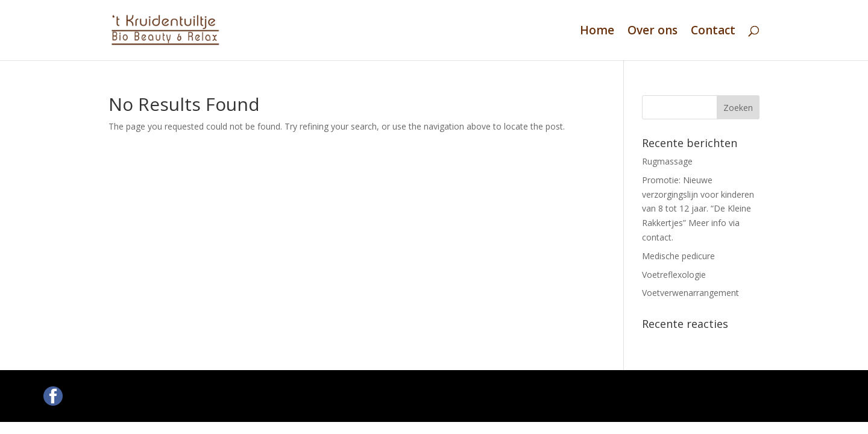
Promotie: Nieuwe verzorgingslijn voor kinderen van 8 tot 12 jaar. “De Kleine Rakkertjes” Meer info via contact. (698, 209)
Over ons (653, 32)
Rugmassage (667, 161)
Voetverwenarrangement (690, 293)
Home (597, 32)
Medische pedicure (678, 256)
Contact (713, 32)
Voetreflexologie (674, 275)
